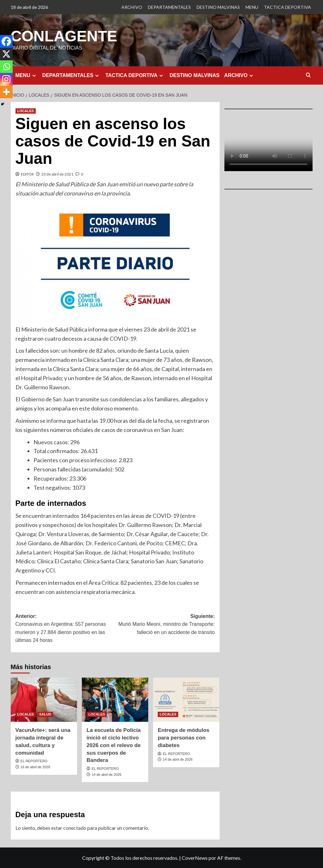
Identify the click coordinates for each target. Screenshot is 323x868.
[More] (6, 92)
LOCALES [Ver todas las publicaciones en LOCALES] (26, 111)
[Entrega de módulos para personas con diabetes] (186, 699)
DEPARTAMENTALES (169, 7)
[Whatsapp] (6, 67)
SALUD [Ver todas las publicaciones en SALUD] (45, 714)
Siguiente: (165, 625)
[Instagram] (6, 79)
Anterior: (65, 629)
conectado (75, 827)
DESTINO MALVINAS (218, 7)
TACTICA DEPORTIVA (287, 7)
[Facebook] (6, 41)
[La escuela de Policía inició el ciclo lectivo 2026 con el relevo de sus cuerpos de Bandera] (115, 699)
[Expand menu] (34, 75)
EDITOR (27, 174)
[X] (6, 54)
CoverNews (195, 857)
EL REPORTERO (34, 761)
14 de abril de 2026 (107, 774)
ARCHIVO (132, 7)
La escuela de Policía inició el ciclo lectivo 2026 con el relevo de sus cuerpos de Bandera (114, 745)
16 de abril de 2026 (35, 767)
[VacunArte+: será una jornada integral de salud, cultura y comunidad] (44, 699)
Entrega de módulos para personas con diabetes (183, 737)
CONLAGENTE (64, 36)
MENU (252, 7)
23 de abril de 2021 (57, 174)
